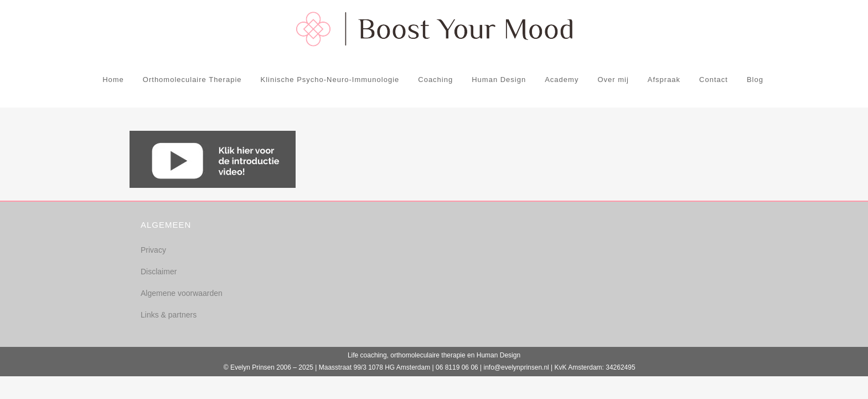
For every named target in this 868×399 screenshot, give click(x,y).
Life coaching (367, 355)
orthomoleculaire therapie (428, 355)
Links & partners (169, 315)
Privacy (153, 250)
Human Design (498, 355)
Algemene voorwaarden (182, 293)
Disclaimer (159, 272)
